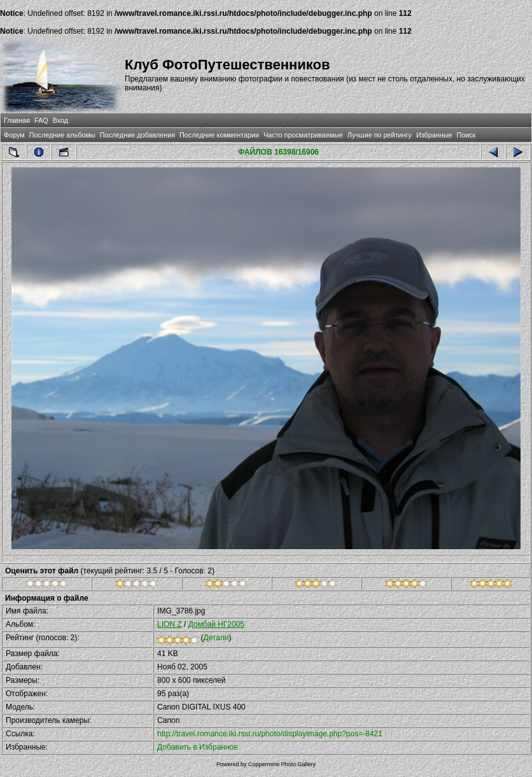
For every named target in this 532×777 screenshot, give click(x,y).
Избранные (434, 135)
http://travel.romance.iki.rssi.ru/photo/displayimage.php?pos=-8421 (270, 734)
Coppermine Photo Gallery (282, 764)
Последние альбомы (62, 135)
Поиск (466, 135)
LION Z (170, 624)
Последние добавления (137, 135)
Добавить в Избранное (198, 747)
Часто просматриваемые (303, 135)
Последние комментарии (219, 135)
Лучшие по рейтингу (380, 135)
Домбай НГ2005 (216, 624)
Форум (14, 135)
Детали (216, 638)
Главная (17, 120)
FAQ (41, 120)
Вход (60, 120)
